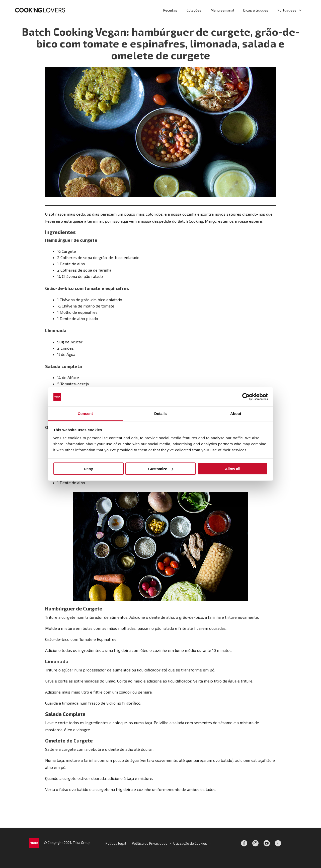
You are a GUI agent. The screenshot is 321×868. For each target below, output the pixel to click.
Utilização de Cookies (190, 843)
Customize (161, 469)
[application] (299, 10)
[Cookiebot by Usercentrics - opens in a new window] (246, 397)
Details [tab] (160, 413)
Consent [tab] (85, 413)
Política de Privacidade (150, 843)
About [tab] (236, 413)
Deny (88, 469)
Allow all (233, 469)
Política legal (116, 843)
